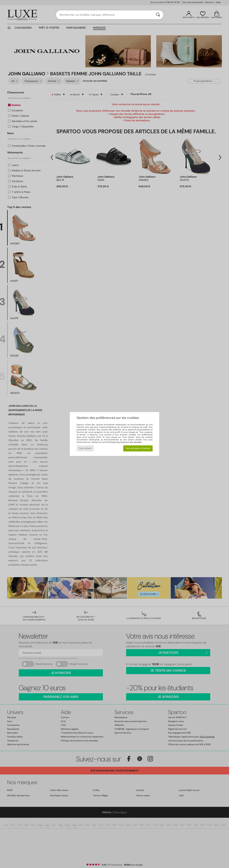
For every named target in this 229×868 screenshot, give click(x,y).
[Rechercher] (158, 15)
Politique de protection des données (124, 442)
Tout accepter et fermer (138, 448)
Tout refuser (85, 448)
